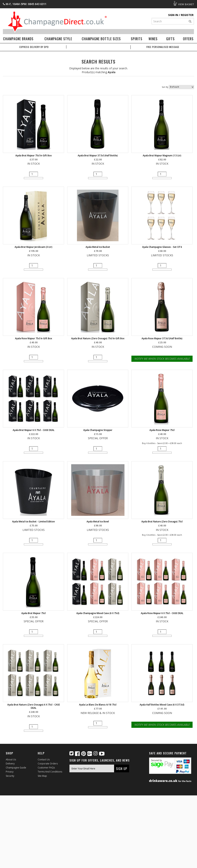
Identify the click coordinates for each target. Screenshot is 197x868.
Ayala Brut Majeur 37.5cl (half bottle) (98, 155)
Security (10, 776)
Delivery (10, 764)
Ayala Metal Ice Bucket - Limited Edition (33, 522)
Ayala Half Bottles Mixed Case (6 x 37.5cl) (162, 705)
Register (187, 15)
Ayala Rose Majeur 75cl (162, 430)
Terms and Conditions (50, 772)
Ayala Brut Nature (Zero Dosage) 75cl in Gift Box (98, 338)
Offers (188, 39)
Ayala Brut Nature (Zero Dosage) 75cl (162, 522)
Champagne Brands (18, 39)
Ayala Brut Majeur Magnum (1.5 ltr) (162, 155)
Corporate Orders (48, 764)
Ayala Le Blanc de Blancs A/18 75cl (98, 705)
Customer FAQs (46, 768)
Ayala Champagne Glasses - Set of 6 (162, 247)
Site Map (42, 776)
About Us (11, 759)
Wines (153, 39)
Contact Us (44, 759)
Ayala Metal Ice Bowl (98, 522)
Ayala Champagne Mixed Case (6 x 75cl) (98, 613)
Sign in (173, 15)
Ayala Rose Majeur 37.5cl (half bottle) (162, 338)
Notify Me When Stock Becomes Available (162, 359)
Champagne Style (58, 39)
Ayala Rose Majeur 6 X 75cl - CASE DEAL (162, 613)
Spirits (137, 39)
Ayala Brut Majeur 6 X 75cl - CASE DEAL (34, 430)
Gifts (170, 39)
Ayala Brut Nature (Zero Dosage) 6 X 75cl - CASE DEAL (34, 706)
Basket (175, 4)
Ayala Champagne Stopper (98, 430)
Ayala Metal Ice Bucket (98, 247)
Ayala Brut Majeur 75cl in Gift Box (34, 155)
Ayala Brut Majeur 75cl (33, 613)
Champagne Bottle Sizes (101, 39)
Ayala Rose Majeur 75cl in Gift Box (34, 338)
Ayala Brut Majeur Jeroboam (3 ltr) (33, 247)
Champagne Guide (16, 768)
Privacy (10, 772)
